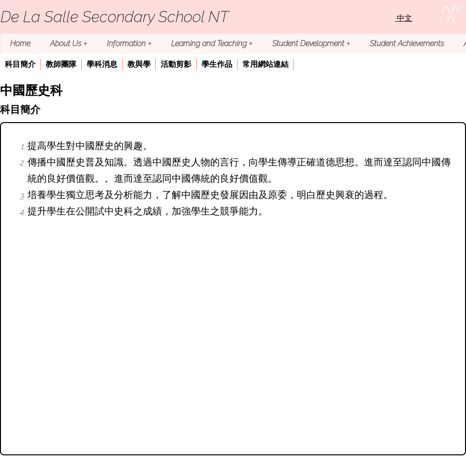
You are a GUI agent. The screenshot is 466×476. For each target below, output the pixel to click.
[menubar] (147, 65)
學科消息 (102, 64)
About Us (69, 44)
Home (20, 44)
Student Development (311, 44)
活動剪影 (176, 64)
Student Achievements (407, 44)
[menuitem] (20, 64)
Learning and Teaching (212, 44)
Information (129, 44)
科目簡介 (20, 64)
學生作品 (217, 64)
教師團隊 (61, 64)
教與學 (139, 64)
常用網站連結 (265, 64)
